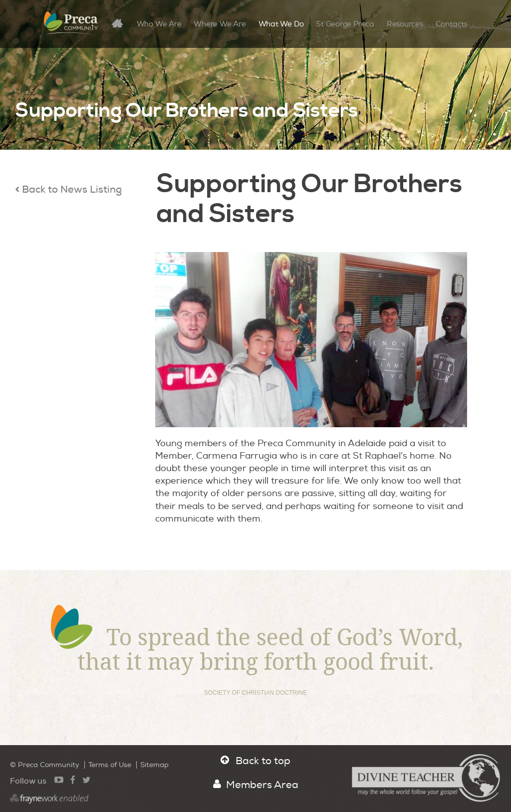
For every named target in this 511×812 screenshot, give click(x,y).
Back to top (255, 761)
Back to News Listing (68, 189)
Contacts (452, 24)
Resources (405, 24)
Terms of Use (110, 765)
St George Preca (345, 24)
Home (121, 23)
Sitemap (154, 765)
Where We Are (220, 24)
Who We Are (159, 24)
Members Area (256, 785)
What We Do (281, 24)
